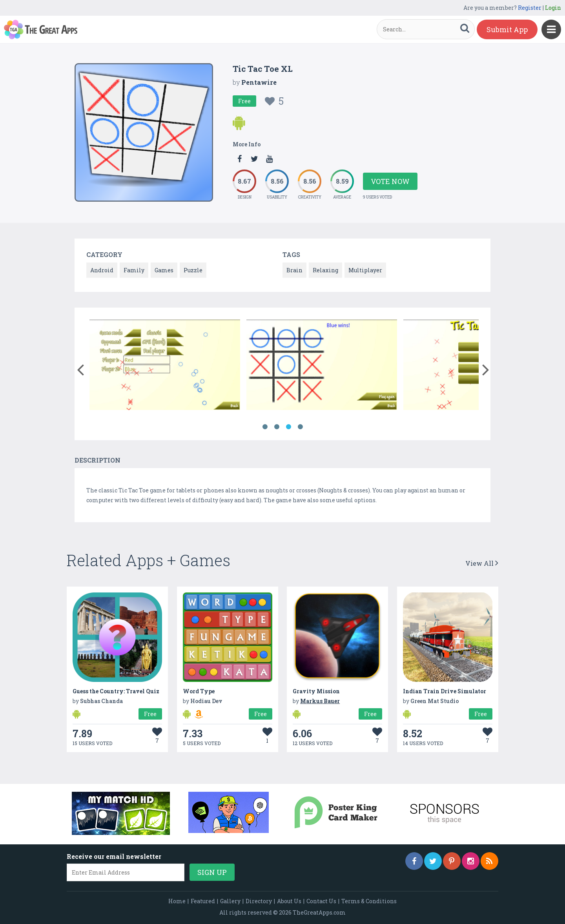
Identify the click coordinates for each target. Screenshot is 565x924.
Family (134, 270)
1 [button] (265, 427)
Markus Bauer (320, 701)
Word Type (199, 691)
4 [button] (300, 427)
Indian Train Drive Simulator (445, 691)
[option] (165, 366)
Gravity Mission (316, 691)
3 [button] (288, 427)
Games (164, 270)
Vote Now (390, 181)
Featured (203, 901)
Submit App (507, 29)
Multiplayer (365, 270)
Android (102, 270)
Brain (294, 270)
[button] (80, 368)
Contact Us (321, 901)
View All (482, 563)
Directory (259, 901)
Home (177, 901)
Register (530, 8)
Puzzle (193, 270)
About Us (289, 901)
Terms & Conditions (369, 901)
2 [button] (277, 427)
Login (553, 8)
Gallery (230, 901)
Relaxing (325, 270)
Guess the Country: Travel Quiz (116, 691)
